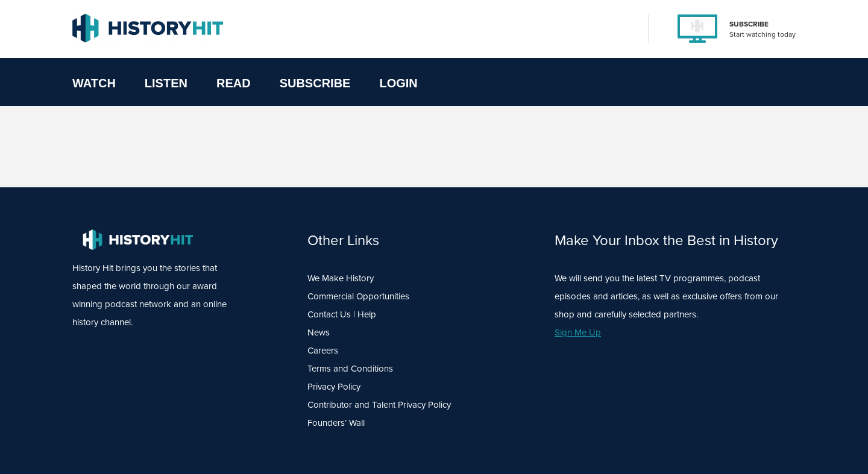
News (319, 332)
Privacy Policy (334, 387)
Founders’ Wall (336, 423)
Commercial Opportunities (358, 296)
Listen (166, 83)
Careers (323, 351)
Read (234, 83)
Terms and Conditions (350, 369)
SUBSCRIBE (749, 24)
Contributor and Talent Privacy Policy (379, 405)
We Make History (341, 278)
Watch (94, 83)
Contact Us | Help (342, 314)
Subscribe (315, 83)
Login (398, 83)
